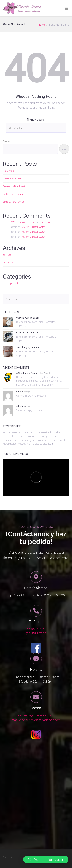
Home (42, 25)
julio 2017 (8, 263)
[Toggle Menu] (66, 8)
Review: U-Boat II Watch (15, 186)
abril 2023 (8, 255)
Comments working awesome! (32, 396)
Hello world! (9, 171)
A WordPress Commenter (24, 222)
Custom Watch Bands (14, 178)
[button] (46, 860)
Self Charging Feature (14, 194)
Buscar (7, 141)
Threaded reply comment (29, 410)
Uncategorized (10, 283)
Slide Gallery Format (13, 202)
